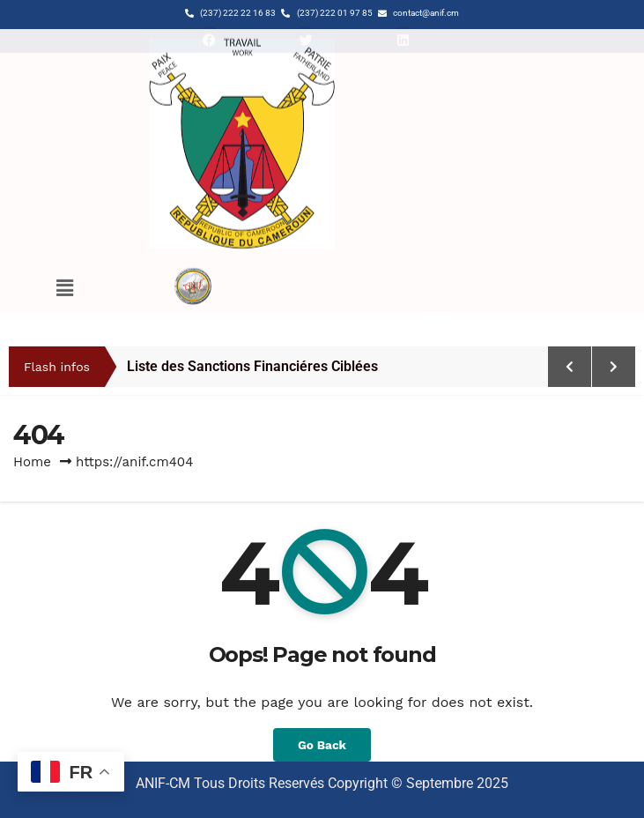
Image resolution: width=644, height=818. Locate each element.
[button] (64, 245)
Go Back (322, 745)
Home (32, 462)
